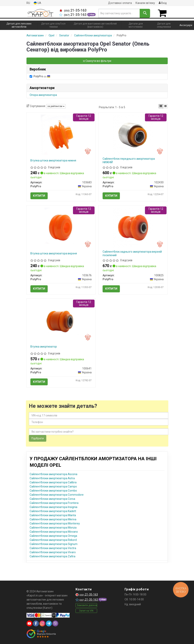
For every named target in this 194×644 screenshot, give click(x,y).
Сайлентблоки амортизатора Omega (53, 536)
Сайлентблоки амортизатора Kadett (53, 511)
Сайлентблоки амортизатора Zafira (52, 556)
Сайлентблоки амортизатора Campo (53, 486)
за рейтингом (56, 106)
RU (28, 3)
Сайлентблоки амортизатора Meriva (53, 519)
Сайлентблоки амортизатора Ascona (53, 474)
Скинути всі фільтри (97, 61)
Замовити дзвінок (87, 605)
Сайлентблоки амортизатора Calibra (53, 482)
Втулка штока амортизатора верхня (54, 253)
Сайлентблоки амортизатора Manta (53, 515)
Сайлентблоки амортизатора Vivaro (53, 552)
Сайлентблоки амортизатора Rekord (53, 540)
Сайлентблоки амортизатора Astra (52, 478)
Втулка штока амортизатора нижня (53, 160)
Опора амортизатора (43, 95)
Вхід (163, 3)
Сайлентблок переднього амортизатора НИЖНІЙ (129, 160)
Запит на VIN (86, 611)
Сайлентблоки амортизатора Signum (54, 544)
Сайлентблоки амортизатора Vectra (53, 548)
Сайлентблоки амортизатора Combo (53, 491)
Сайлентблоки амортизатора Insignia (53, 507)
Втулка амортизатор (44, 347)
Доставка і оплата (120, 3)
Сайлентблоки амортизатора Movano (54, 532)
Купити (39, 196)
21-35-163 (73, 10)
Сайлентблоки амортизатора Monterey (55, 523)
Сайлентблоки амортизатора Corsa (52, 499)
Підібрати (38, 438)
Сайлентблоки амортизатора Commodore (57, 495)
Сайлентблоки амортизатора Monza (53, 528)
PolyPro (40, 76)
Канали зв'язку (145, 3)
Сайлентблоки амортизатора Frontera (54, 503)
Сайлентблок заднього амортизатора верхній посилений (132, 253)
